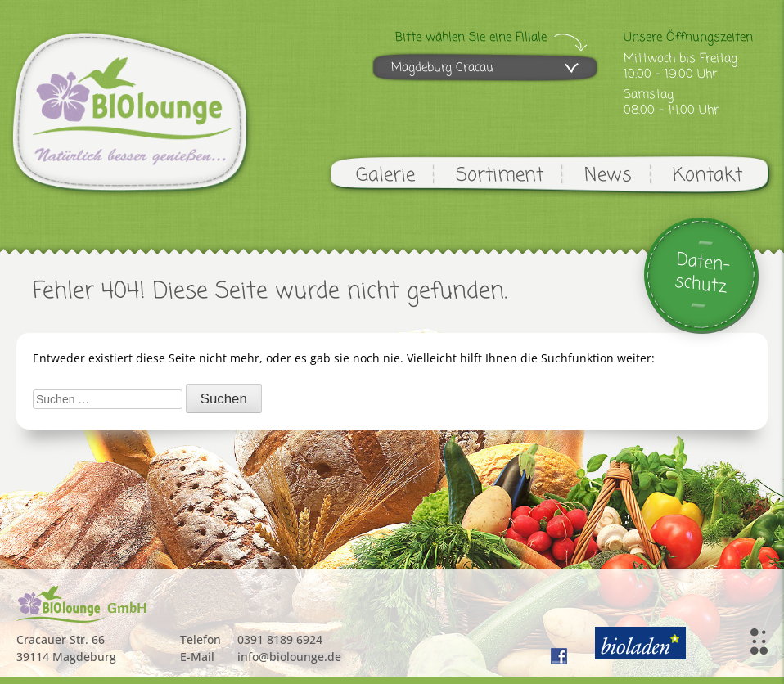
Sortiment (500, 175)
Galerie (385, 175)
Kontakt (707, 175)
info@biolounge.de (289, 657)
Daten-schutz (703, 274)
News (608, 175)
